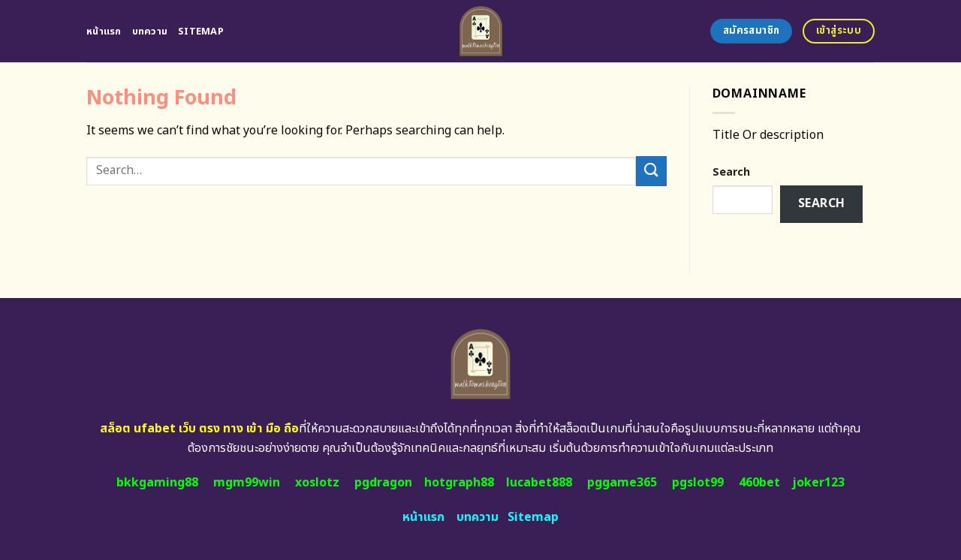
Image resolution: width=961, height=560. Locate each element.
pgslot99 (698, 483)
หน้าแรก (104, 32)
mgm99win (247, 483)
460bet (759, 483)
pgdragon (383, 483)
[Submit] (651, 171)
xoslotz (317, 483)
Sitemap (201, 32)
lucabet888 (539, 483)
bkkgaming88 (157, 483)
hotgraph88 (459, 483)
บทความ (150, 32)
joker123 (818, 483)
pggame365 (622, 483)
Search (731, 172)
